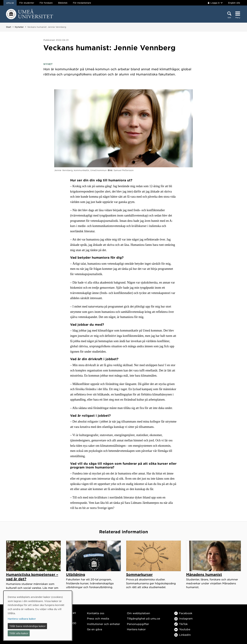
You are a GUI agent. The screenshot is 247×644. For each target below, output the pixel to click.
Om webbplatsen (139, 613)
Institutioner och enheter (103, 624)
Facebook (183, 613)
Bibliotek (63, 3)
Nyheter (19, 27)
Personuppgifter (138, 624)
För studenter (27, 3)
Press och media (98, 618)
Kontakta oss (96, 613)
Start (9, 27)
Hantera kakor (136, 629)
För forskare (46, 3)
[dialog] (38, 616)
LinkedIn (183, 635)
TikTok (181, 624)
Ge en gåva (95, 629)
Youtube (182, 629)
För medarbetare (82, 3)
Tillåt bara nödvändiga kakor (27, 626)
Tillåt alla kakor (19, 633)
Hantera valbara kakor (22, 619)
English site (234, 3)
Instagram (183, 618)
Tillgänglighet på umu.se (143, 618)
